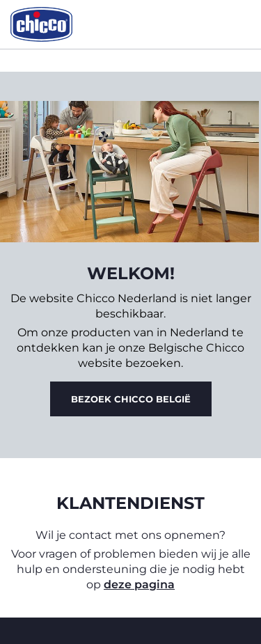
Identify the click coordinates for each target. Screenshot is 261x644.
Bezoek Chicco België (131, 399)
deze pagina (139, 584)
